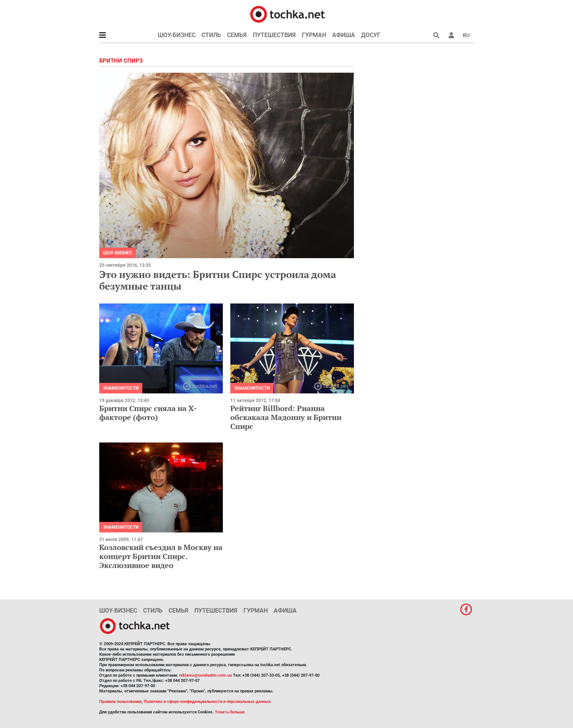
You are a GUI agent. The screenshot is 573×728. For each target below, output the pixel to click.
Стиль (211, 35)
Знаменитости (121, 388)
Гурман (314, 35)
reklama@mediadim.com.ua (205, 675)
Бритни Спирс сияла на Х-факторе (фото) (148, 413)
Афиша (344, 35)
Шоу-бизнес (177, 35)
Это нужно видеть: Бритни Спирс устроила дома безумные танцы (218, 280)
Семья (237, 35)
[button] (451, 35)
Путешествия (274, 35)
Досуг (371, 35)
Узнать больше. (230, 712)
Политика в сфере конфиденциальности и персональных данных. (208, 702)
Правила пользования (120, 702)
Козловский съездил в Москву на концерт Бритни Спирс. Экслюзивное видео (161, 556)
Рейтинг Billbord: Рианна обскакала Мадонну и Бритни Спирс (286, 417)
